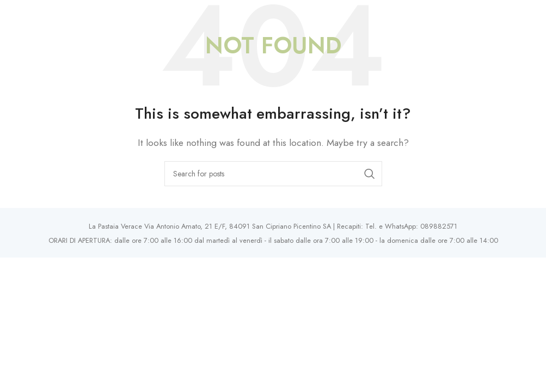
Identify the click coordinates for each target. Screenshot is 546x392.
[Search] (273, 174)
